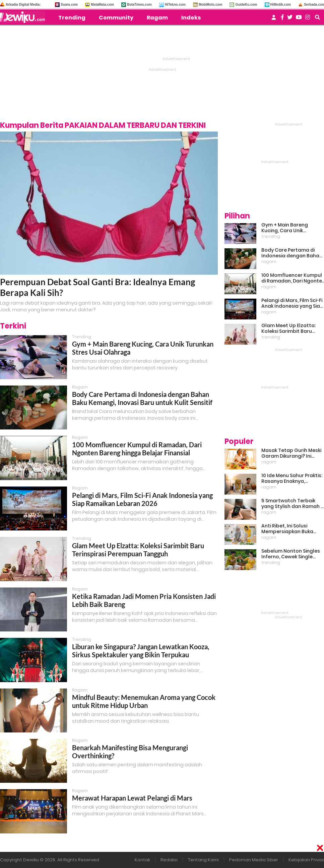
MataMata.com (102, 5)
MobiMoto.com (211, 5)
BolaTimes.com (139, 5)
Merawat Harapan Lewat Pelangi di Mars (132, 798)
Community (116, 18)
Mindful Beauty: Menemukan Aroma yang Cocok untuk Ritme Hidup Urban (144, 701)
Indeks (191, 18)
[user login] (274, 19)
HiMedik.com (281, 5)
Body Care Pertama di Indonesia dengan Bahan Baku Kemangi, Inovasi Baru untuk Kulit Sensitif (142, 398)
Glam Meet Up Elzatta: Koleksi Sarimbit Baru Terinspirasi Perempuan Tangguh (138, 550)
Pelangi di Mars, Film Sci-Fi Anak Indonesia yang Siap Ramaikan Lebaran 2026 (142, 499)
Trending (72, 18)
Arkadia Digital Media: (23, 5)
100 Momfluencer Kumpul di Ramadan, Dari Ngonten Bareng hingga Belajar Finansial (137, 449)
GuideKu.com (246, 5)
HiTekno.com (175, 5)
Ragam (157, 18)
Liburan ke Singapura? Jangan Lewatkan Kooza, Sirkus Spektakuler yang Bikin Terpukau (141, 651)
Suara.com (69, 5)
